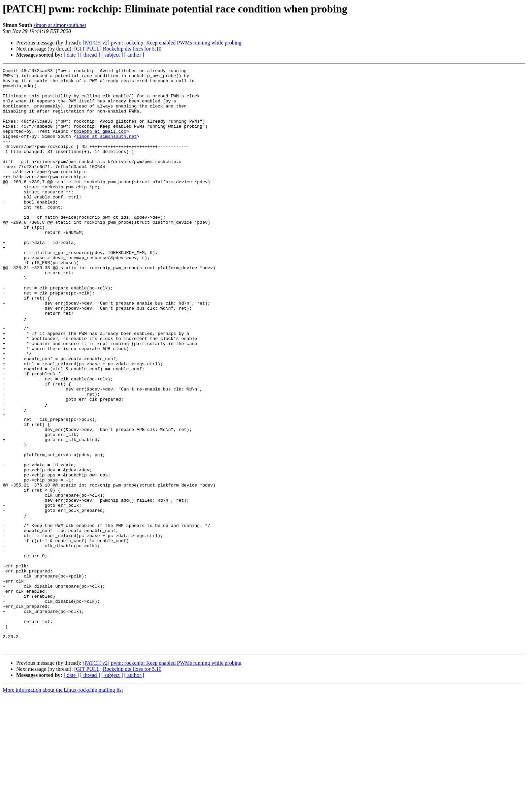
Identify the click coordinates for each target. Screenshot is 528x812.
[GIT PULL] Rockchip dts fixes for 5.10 (118, 49)
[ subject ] (112, 55)
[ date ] (71, 55)
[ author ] (134, 55)
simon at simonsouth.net (60, 25)
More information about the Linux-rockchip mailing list (63, 806)
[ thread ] (90, 55)
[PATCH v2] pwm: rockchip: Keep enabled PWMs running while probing (162, 43)
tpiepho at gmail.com (100, 144)
